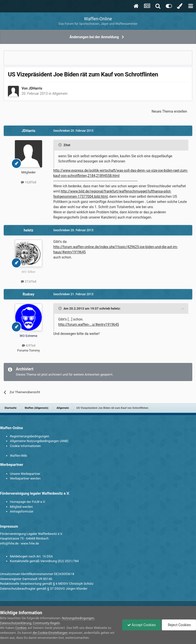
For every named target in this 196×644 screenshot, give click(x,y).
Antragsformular (22, 511)
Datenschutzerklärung (16, 623)
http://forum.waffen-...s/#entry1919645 (89, 324)
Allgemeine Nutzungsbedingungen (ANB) (39, 441)
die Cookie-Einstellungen (50, 633)
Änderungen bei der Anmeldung (94, 37)
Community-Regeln (46, 623)
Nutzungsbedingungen (78, 618)
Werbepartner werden (25, 478)
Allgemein (60, 94)
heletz (29, 230)
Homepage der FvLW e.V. (28, 502)
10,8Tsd (28, 182)
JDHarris (35, 88)
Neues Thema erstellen (169, 111)
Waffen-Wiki (18, 456)
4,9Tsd (28, 345)
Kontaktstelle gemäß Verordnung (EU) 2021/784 (44, 561)
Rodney (28, 294)
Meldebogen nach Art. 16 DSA (31, 556)
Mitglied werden (21, 507)
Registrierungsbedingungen (29, 436)
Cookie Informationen (25, 446)
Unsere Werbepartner (25, 474)
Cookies (21, 628)
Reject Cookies (179, 625)
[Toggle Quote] (60, 145)
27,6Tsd (28, 281)
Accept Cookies (142, 625)
